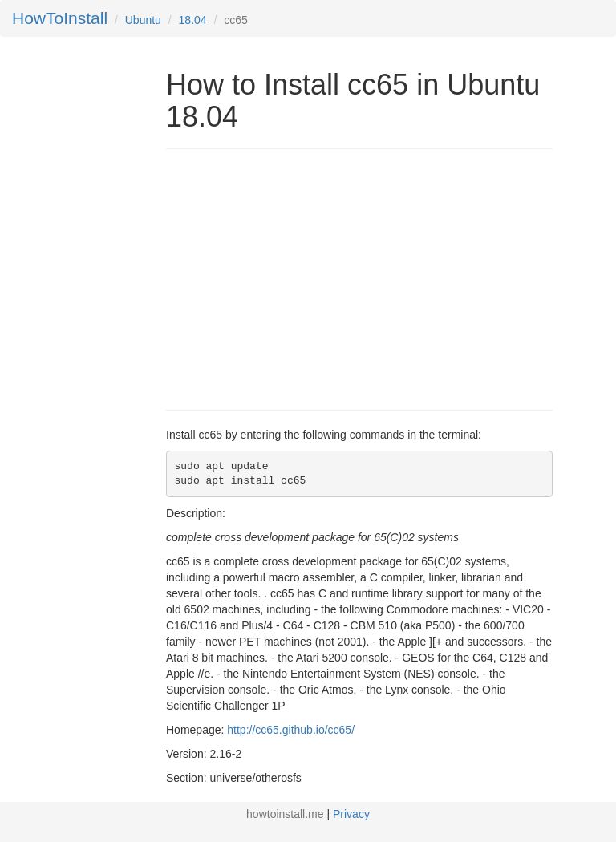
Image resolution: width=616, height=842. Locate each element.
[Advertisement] (301, 277)
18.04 (193, 20)
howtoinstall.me (285, 814)
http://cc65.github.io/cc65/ (291, 730)
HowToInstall (60, 18)
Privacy (351, 814)
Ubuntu (143, 20)
